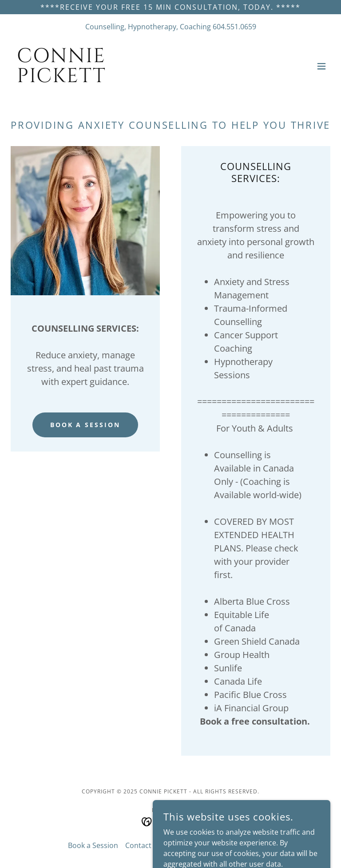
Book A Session (85, 425)
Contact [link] (138, 845)
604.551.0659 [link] (234, 27)
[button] (321, 66)
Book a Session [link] (93, 845)
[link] (61, 79)
